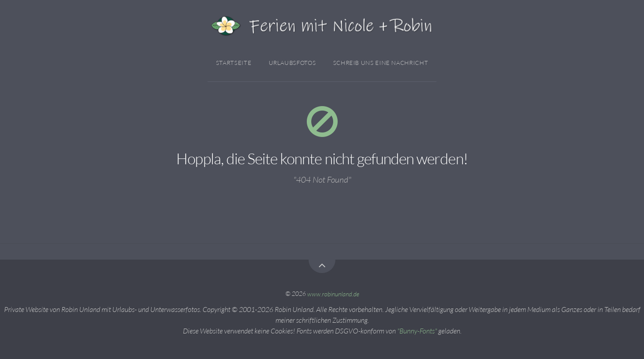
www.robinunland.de (333, 293)
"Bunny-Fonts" (417, 331)
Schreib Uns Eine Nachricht (381, 63)
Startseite (234, 63)
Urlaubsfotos (292, 63)
